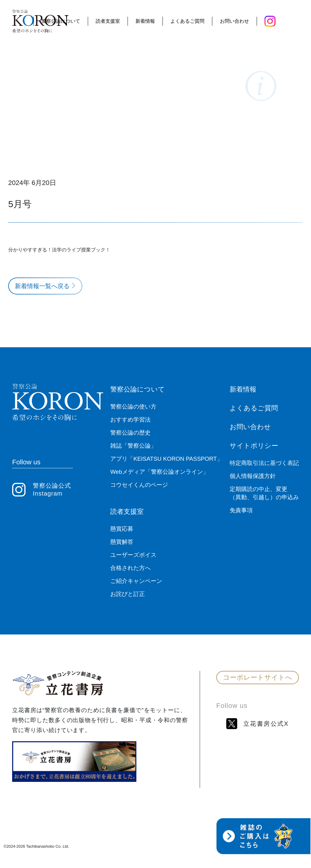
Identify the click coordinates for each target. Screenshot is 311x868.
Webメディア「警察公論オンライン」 (159, 472)
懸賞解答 (122, 542)
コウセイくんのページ (139, 485)
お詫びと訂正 (128, 594)
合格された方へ (130, 568)
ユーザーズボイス (133, 555)
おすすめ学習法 (130, 420)
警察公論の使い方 (133, 407)
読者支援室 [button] (108, 21)
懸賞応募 (122, 529)
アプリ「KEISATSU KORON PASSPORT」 (166, 459)
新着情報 (145, 21)
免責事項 (241, 510)
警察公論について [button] (61, 21)
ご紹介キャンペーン (136, 581)
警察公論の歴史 (130, 433)
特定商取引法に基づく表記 (264, 463)
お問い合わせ (234, 21)
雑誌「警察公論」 (133, 446)
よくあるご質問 (187, 21)
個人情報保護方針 (253, 476)
